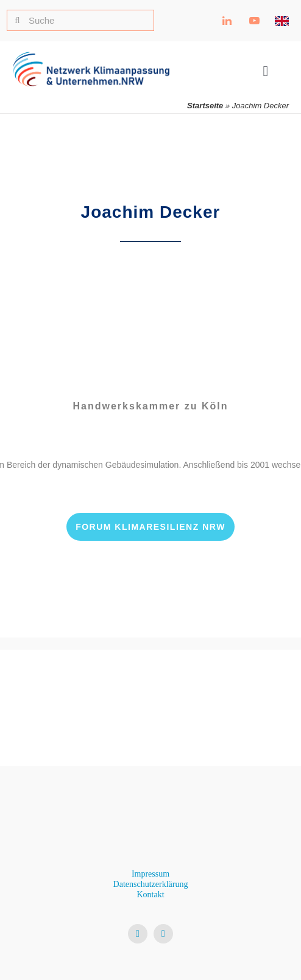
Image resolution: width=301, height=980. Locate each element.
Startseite (205, 106)
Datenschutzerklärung (151, 884)
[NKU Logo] (91, 56)
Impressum (150, 874)
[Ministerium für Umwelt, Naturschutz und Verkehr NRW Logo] (150, 697)
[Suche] (80, 20)
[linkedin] (138, 934)
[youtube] (163, 934)
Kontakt (150, 895)
